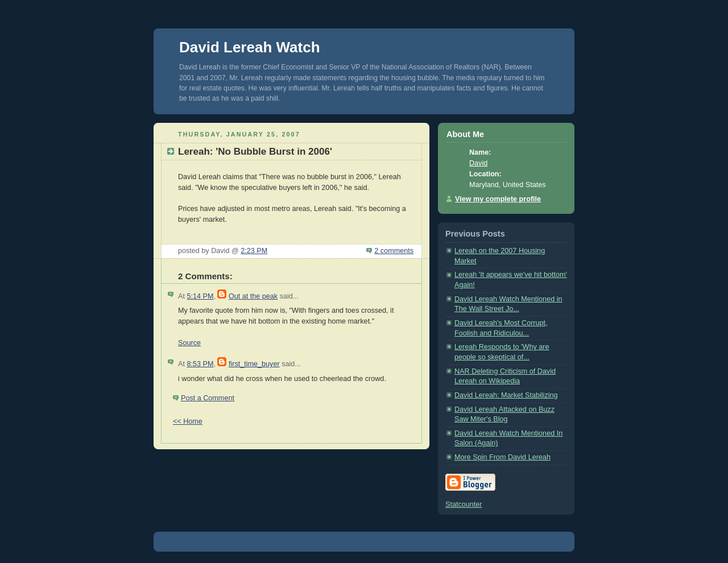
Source (189, 343)
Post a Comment (208, 398)
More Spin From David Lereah (502, 457)
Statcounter (464, 504)
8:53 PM (200, 364)
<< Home (188, 421)
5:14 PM (200, 296)
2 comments (394, 251)
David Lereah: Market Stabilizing (506, 395)
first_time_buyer (254, 364)
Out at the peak (253, 296)
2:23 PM (254, 251)
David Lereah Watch (250, 47)
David (478, 163)
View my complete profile (498, 199)
